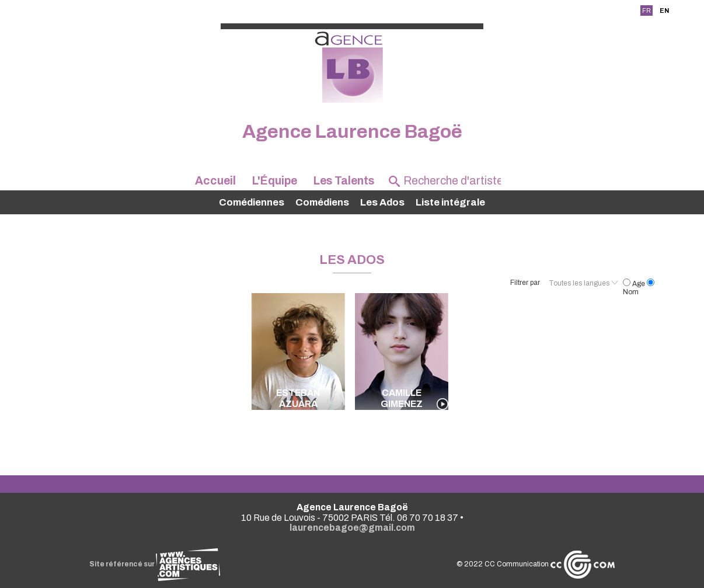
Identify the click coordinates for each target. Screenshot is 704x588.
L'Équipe (275, 181)
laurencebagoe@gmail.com (352, 528)
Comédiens (322, 202)
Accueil (215, 181)
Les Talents (344, 181)
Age (635, 284)
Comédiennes (252, 202)
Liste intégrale (450, 202)
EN (664, 11)
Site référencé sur (155, 564)
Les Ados (382, 202)
